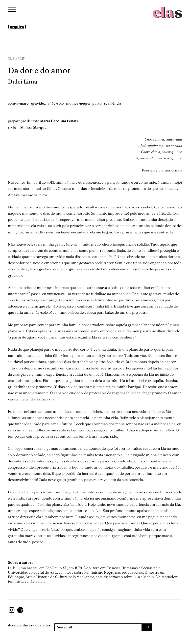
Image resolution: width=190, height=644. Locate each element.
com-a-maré (18, 103)
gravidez (38, 103)
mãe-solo (56, 103)
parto (97, 103)
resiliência (113, 103)
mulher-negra (78, 103)
